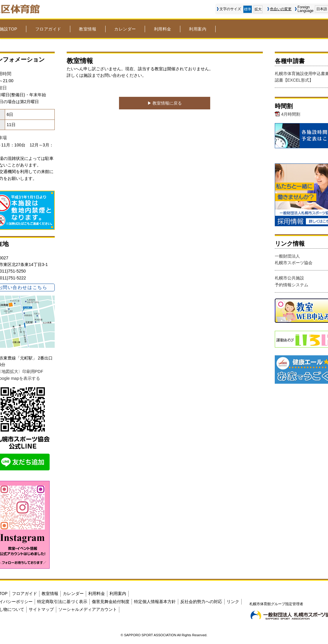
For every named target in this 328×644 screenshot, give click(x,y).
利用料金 (163, 29)
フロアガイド (48, 29)
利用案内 (198, 29)
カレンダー (125, 29)
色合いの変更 (281, 9)
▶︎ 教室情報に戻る (165, 103)
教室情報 (88, 29)
